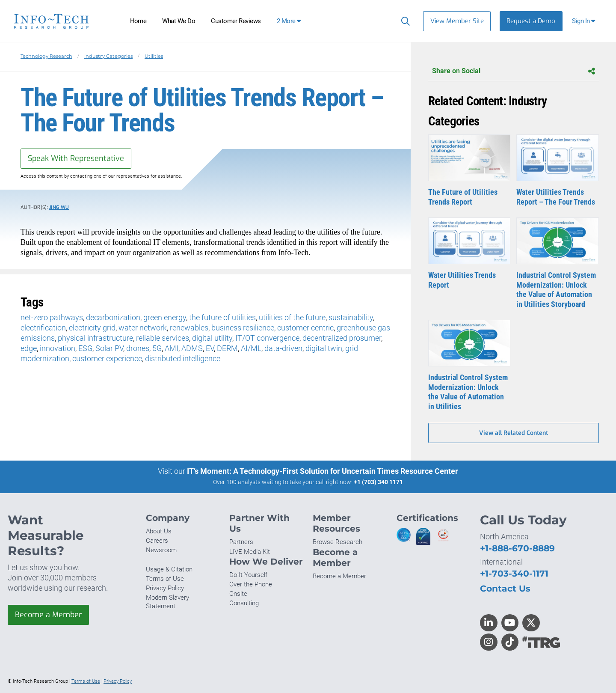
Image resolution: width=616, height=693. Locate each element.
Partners (241, 542)
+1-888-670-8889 (517, 548)
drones (138, 348)
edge (29, 348)
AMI (172, 348)
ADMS (192, 348)
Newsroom (161, 550)
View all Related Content (514, 433)
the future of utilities (222, 317)
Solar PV (109, 348)
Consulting (244, 603)
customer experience (107, 358)
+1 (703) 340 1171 (378, 482)
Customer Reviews (236, 21)
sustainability (351, 317)
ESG (85, 348)
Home (138, 21)
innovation (58, 348)
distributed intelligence (183, 358)
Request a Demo (531, 21)
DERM (227, 348)
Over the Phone (251, 584)
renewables (189, 328)
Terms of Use (165, 579)
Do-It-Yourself (248, 575)
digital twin (324, 348)
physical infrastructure (95, 338)
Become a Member (48, 615)
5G (157, 348)
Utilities (154, 56)
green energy (165, 317)
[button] (585, 21)
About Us (159, 531)
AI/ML (251, 348)
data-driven (283, 348)
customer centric (305, 328)
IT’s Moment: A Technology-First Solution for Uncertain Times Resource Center (323, 471)
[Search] (404, 21)
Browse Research (338, 542)
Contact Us (505, 588)
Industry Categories (108, 56)
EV (210, 348)
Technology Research (46, 56)
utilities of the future (292, 317)
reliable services (163, 338)
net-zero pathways (52, 317)
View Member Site (457, 21)
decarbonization (113, 317)
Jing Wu (59, 207)
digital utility (212, 338)
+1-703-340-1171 (514, 573)
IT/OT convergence (267, 338)
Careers (157, 541)
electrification (43, 328)
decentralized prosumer (342, 338)
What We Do (179, 21)
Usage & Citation (169, 569)
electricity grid (92, 328)
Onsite (238, 594)
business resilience (243, 328)
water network (143, 328)
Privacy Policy (165, 588)
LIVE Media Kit (250, 552)
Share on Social (514, 71)
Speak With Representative (76, 158)
